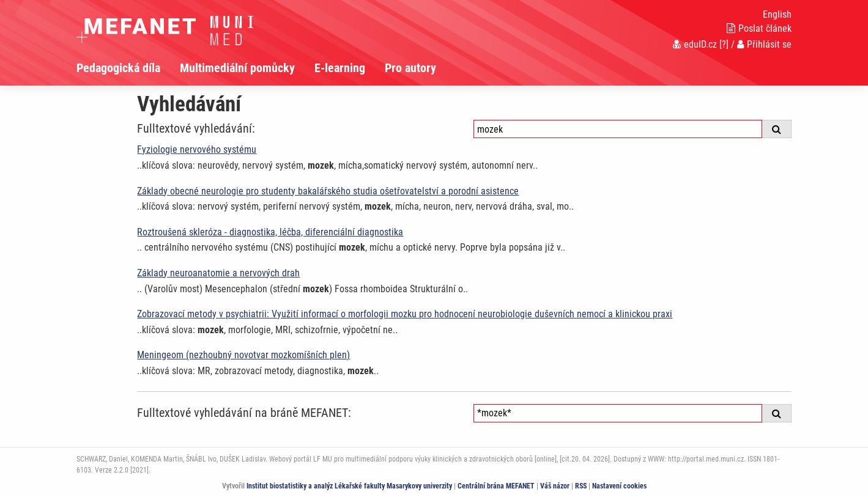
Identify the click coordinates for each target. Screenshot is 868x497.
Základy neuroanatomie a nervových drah (218, 273)
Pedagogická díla (118, 68)
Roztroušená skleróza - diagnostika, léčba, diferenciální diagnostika (270, 232)
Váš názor (555, 486)
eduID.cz (695, 44)
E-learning (340, 68)
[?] (724, 44)
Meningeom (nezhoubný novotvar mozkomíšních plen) (243, 355)
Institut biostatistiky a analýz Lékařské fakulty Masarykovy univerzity (349, 486)
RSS (581, 486)
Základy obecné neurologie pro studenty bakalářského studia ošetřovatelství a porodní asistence (328, 191)
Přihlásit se (764, 44)
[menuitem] (128, 68)
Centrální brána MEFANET (496, 486)
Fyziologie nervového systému (197, 149)
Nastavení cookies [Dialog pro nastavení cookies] (619, 486)
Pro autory (410, 68)
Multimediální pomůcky (237, 68)
